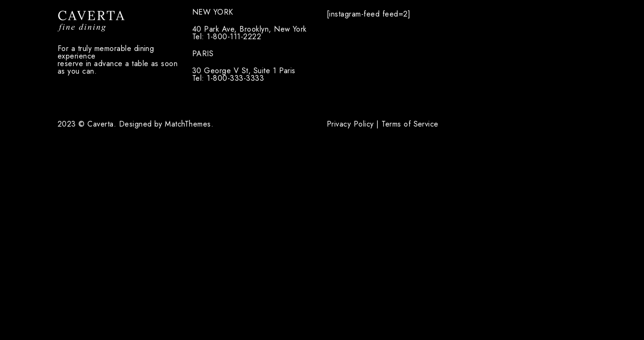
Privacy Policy (350, 124)
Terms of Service (410, 124)
